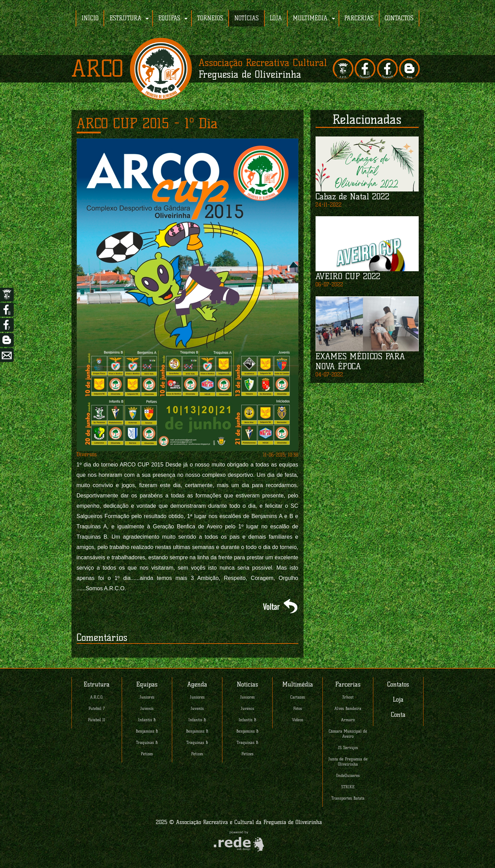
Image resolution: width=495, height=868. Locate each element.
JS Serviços (348, 748)
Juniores (147, 697)
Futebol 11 (97, 720)
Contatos (398, 684)
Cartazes (298, 697)
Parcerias (348, 684)
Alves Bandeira (348, 708)
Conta (398, 715)
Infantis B (147, 720)
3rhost (348, 697)
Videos (298, 720)
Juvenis (147, 708)
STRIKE (348, 787)
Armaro (348, 720)
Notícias (247, 684)
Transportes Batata (348, 798)
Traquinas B (147, 742)
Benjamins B (147, 731)
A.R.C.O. (97, 697)
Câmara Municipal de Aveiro (348, 734)
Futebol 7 (97, 708)
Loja (398, 700)
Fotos (298, 708)
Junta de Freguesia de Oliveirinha (348, 761)
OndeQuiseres (348, 775)
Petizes (147, 754)
